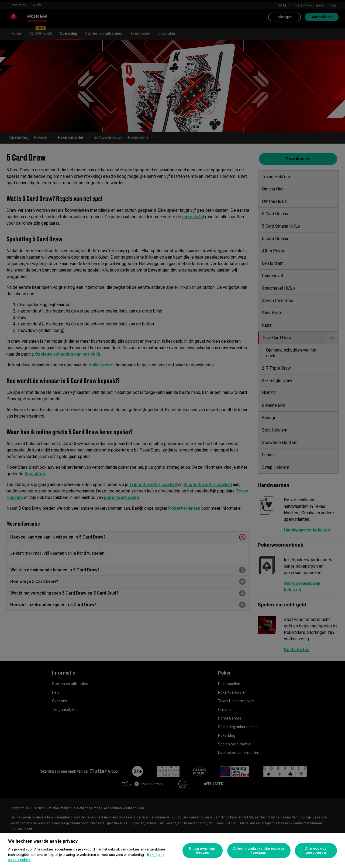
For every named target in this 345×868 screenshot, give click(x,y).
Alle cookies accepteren (316, 851)
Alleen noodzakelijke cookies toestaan (259, 851)
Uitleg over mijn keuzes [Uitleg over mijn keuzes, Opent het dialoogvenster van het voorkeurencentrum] (203, 851)
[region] (172, 851)
